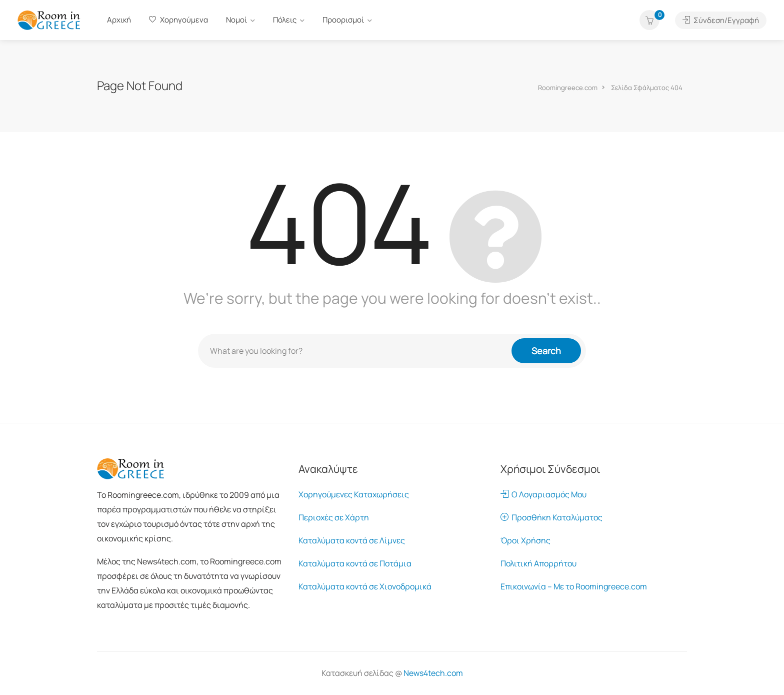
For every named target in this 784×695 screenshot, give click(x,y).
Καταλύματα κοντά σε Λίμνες (352, 540)
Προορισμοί (343, 20)
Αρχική (119, 20)
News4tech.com (433, 673)
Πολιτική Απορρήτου (538, 563)
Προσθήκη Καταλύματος (551, 517)
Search (546, 351)
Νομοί (236, 20)
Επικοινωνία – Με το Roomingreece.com (574, 586)
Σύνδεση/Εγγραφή (721, 20)
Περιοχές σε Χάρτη (334, 517)
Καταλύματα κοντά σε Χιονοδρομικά (365, 586)
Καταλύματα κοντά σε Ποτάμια (355, 563)
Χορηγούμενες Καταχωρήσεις (354, 494)
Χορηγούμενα (178, 20)
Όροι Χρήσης (525, 540)
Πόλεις (285, 20)
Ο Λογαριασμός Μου (543, 494)
